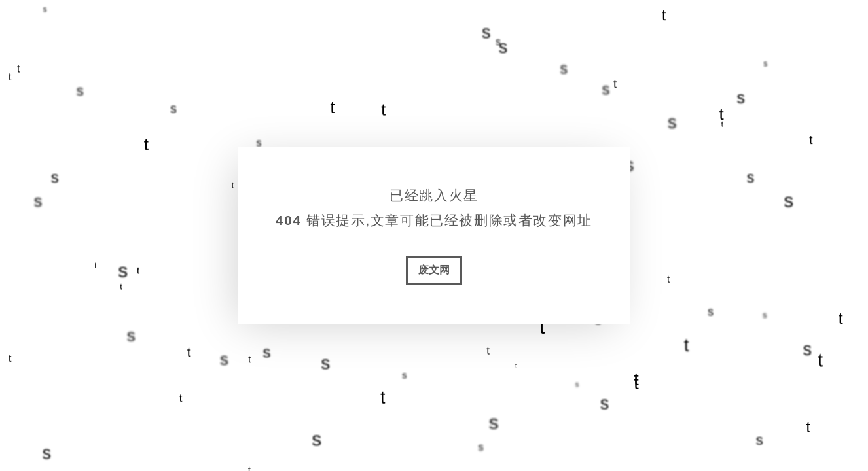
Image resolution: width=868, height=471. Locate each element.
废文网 (434, 270)
